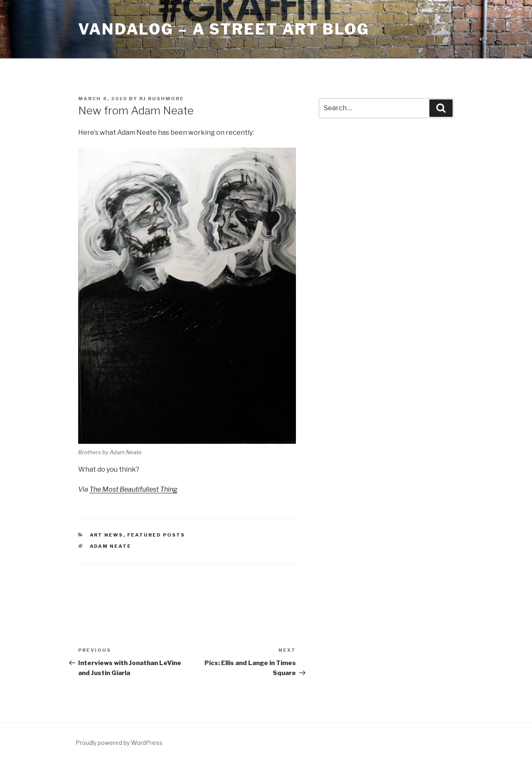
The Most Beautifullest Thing (133, 489)
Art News (107, 535)
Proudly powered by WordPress (119, 743)
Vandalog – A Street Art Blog (224, 29)
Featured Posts (156, 535)
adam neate (111, 546)
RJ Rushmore (162, 99)
